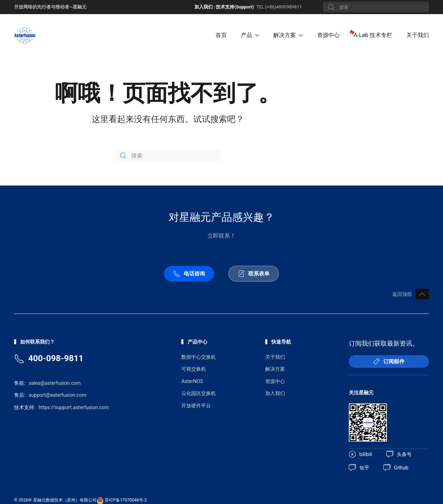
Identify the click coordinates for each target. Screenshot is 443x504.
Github (396, 468)
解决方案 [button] (288, 35)
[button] (422, 294)
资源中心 (328, 35)
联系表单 (254, 274)
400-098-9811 (56, 358)
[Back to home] (26, 35)
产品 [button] (250, 35)
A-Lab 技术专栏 (373, 35)
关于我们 (418, 35)
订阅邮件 (389, 362)
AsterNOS (192, 381)
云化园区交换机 (199, 393)
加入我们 (204, 7)
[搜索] (376, 7)
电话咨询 (189, 274)
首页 (221, 35)
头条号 (399, 454)
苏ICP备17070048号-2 (126, 500)
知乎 (359, 468)
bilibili (360, 454)
